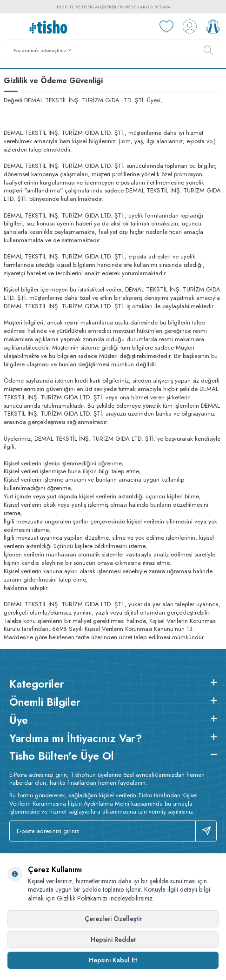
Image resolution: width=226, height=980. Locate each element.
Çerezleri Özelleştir (113, 919)
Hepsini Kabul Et (113, 960)
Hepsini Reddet (113, 940)
